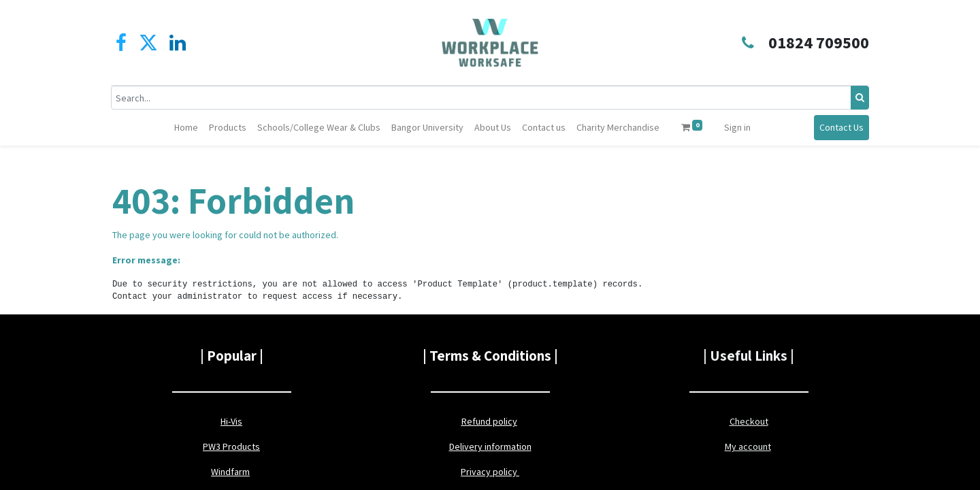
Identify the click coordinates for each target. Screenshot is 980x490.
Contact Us (840, 127)
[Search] (859, 98)
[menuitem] (186, 128)
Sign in (737, 127)
